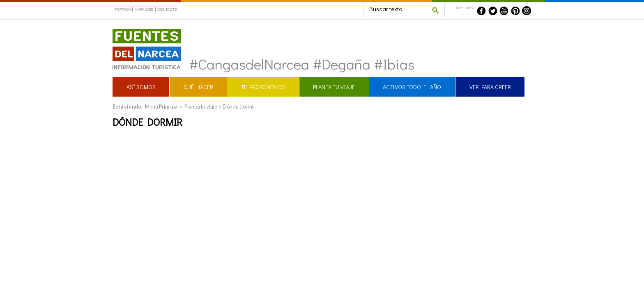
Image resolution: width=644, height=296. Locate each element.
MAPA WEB (144, 9)
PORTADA (123, 9)
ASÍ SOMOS (141, 87)
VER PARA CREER (490, 87)
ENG (470, 8)
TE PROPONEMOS (263, 87)
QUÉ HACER (198, 87)
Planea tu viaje (201, 106)
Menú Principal (162, 106)
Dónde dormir (239, 106)
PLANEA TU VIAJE (334, 87)
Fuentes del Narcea (141, 32)
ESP (460, 8)
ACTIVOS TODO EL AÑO (412, 87)
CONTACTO (167, 9)
